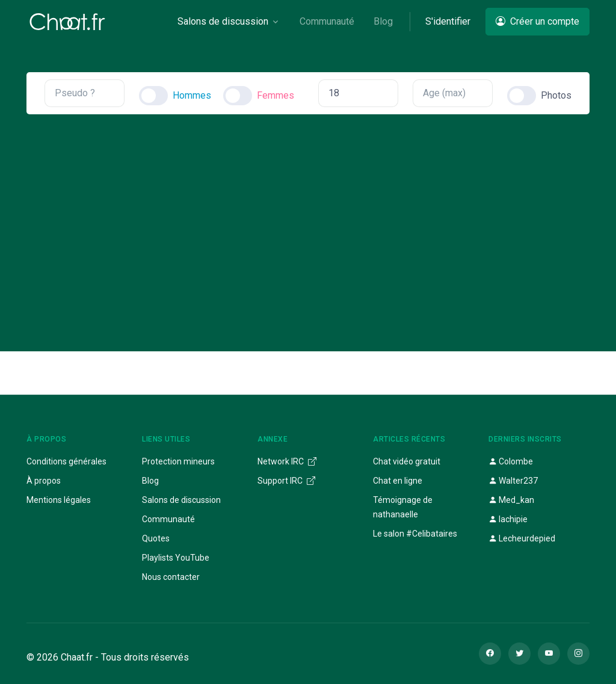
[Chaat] (67, 22)
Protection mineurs (178, 461)
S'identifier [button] (448, 21)
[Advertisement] (308, 223)
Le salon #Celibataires (415, 534)
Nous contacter (171, 577)
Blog (150, 481)
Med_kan (511, 500)
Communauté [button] (327, 21)
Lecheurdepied (522, 538)
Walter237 (513, 481)
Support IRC (286, 481)
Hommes (192, 95)
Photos (556, 95)
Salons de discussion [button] (223, 21)
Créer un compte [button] (537, 21)
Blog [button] (383, 21)
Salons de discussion (181, 500)
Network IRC (287, 461)
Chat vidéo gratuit (407, 461)
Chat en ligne (398, 481)
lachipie (508, 519)
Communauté (168, 519)
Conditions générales (66, 461)
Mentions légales (59, 500)
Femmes (276, 95)
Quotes (156, 538)
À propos (44, 481)
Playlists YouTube (176, 558)
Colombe (511, 461)
